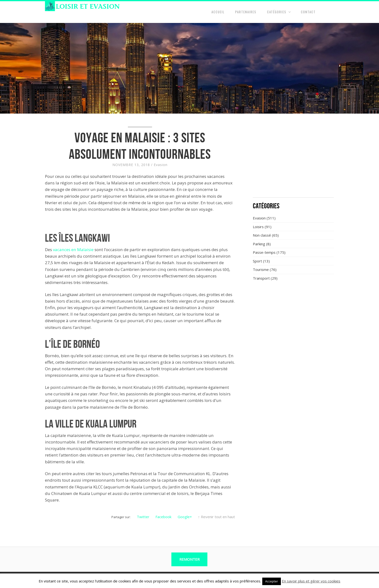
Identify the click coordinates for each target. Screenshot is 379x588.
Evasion (161, 165)
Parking (259, 244)
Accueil (218, 12)
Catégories (277, 12)
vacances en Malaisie (73, 250)
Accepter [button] (272, 581)
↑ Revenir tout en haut (216, 517)
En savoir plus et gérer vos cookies (311, 581)
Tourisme (261, 269)
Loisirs (258, 227)
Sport (257, 261)
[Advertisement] (293, 158)
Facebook (163, 517)
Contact (308, 12)
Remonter (189, 559)
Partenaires (246, 12)
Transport (261, 278)
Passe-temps (264, 252)
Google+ (185, 517)
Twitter (143, 517)
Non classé (262, 235)
